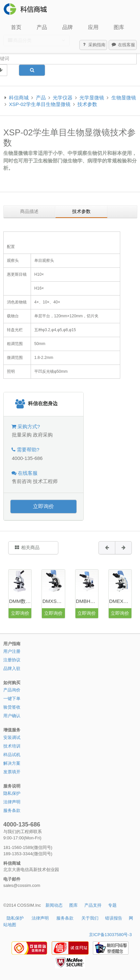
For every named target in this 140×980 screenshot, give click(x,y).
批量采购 (22, 435)
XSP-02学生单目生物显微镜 (40, 104)
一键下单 (12, 699)
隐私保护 (12, 793)
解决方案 (12, 763)
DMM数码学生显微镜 (20, 601)
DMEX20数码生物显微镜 (120, 601)
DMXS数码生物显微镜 (54, 601)
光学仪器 (63, 98)
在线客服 (123, 45)
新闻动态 (54, 905)
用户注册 (12, 651)
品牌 (68, 27)
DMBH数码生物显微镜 (87, 601)
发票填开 (12, 772)
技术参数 (87, 104)
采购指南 (94, 45)
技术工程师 (45, 481)
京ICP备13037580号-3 (110, 935)
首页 (16, 27)
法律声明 (12, 802)
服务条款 (12, 810)
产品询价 (12, 690)
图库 (119, 27)
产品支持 (93, 905)
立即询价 (43, 506)
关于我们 (90, 918)
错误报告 (114, 918)
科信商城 (19, 98)
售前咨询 (22, 481)
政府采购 (43, 435)
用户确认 (12, 716)
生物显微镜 (124, 98)
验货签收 (12, 707)
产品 (42, 27)
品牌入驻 (12, 668)
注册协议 (12, 660)
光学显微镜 (92, 98)
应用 (93, 27)
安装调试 (12, 737)
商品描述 (29, 211)
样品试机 (12, 755)
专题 (112, 905)
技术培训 (12, 746)
